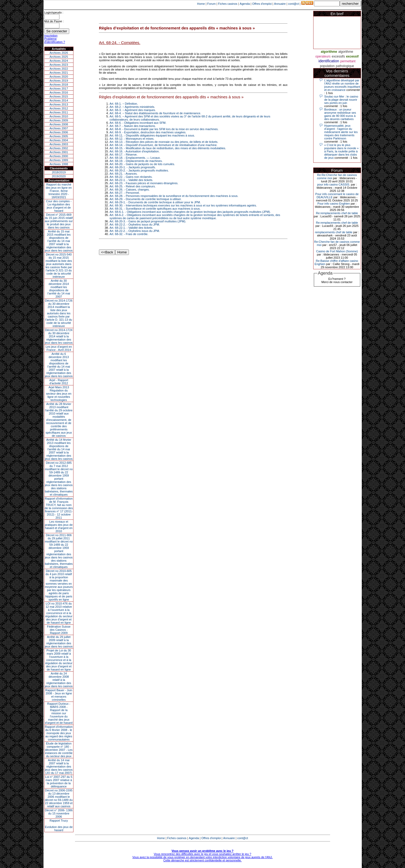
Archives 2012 (59, 108)
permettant (348, 61)
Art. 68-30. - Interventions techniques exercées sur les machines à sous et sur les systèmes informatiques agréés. (183, 205)
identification (329, 61)
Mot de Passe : (54, 21)
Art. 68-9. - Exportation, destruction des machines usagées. (148, 132)
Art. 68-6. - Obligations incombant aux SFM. (138, 123)
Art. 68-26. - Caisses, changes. (130, 190)
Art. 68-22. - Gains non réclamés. (131, 177)
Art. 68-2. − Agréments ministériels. (132, 107)
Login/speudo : (54, 12)
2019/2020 (59, 176)
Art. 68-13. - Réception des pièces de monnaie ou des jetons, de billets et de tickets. (164, 142)
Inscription (51, 36)
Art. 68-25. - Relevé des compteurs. (133, 186)
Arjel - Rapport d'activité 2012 (59, 382)
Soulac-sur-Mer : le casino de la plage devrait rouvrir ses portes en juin (341, 100)
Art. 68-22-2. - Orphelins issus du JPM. (135, 224)
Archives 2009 (59, 120)
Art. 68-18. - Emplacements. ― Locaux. (135, 158)
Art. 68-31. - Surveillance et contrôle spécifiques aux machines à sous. (155, 209)
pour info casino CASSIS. (334, 184)
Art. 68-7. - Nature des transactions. (133, 126)
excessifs (338, 56)
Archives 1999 (59, 160)
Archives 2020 (59, 77)
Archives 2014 (59, 100)
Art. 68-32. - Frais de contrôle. (129, 234)
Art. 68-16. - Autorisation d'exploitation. (135, 151)
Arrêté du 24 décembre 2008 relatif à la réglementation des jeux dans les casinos (59, 680)
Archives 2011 (59, 112)
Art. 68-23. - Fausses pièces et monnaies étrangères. (144, 183)
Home (201, 4)
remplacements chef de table (334, 232)
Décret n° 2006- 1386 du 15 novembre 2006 (59, 813)
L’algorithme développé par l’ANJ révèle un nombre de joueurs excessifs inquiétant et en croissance (342, 85)
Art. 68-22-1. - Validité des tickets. (131, 180)
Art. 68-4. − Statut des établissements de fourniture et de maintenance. (155, 113)
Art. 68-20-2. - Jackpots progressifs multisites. (139, 170)
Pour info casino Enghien (334, 204)
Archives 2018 (59, 85)
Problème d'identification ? (55, 40)
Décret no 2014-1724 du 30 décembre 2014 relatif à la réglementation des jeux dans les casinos (59, 336)
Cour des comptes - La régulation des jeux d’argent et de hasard (59, 206)
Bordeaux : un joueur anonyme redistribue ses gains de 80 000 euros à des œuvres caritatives (340, 114)
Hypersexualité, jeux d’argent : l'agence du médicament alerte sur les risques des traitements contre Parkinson (341, 132)
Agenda (245, 4)
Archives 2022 (59, 69)
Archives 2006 (59, 132)
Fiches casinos (228, 4)
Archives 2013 (59, 104)
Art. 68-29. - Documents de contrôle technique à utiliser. (145, 199)
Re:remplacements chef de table (337, 213)
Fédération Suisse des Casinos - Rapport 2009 (59, 630)
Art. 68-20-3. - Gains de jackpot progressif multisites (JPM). (148, 221)
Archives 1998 (59, 164)
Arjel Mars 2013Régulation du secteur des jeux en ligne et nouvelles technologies (59, 394)
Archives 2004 (59, 140)
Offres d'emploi (262, 4)
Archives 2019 (59, 81)
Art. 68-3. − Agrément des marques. (133, 110)
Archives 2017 (59, 89)
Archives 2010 (59, 116)
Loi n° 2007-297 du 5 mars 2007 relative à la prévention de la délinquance (59, 782)
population (327, 66)
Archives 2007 (59, 128)
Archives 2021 (59, 73)
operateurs (323, 56)
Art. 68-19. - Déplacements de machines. (136, 161)
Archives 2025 (59, 57)
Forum (211, 4)
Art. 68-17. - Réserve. (123, 155)
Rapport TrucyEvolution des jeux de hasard (59, 825)
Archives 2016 (59, 92)
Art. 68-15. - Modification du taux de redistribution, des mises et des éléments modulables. (168, 148)
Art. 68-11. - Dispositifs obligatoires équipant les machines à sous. (152, 135)
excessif (352, 56)
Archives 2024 (59, 61)
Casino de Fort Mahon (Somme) (337, 251)
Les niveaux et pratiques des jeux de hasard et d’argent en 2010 (59, 526)
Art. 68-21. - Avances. (124, 174)
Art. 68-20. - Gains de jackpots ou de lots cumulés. (142, 164)
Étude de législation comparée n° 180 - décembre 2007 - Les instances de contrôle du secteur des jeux (59, 750)
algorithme (329, 52)
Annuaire (280, 4)
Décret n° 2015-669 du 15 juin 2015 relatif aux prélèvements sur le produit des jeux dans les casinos (59, 221)
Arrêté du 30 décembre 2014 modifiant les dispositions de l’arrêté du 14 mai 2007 (59, 289)
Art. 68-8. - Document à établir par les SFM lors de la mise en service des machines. (164, 129)
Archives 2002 (59, 148)
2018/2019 (59, 172)
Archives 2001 (59, 152)
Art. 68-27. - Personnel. (125, 193)
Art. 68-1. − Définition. (124, 104)
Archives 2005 (59, 136)
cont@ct (293, 4)
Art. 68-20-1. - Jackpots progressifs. (133, 167)
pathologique (345, 66)
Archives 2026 (59, 53)
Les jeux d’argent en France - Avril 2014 (59, 348)
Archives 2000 (59, 156)
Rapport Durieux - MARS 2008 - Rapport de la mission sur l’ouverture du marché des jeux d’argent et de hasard (59, 713)
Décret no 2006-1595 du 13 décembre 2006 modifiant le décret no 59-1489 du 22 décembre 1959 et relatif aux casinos (59, 798)
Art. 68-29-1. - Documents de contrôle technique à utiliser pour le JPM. (155, 202)
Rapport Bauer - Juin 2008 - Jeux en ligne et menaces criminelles (59, 695)
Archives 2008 (59, 124)
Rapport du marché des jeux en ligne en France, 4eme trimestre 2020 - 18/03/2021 (59, 191)
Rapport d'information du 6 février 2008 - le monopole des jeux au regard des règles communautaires (59, 733)
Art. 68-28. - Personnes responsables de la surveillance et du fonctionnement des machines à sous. (174, 196)
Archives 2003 (59, 144)
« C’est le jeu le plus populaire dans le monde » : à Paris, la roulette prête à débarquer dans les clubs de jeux (342, 151)
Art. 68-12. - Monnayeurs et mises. (132, 139)
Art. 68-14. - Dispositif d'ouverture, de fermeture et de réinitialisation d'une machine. (164, 145)
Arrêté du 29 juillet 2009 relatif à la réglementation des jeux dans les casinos (59, 642)
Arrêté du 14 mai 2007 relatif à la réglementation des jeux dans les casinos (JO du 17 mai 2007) (59, 766)
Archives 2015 (59, 96)
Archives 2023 (59, 65)
